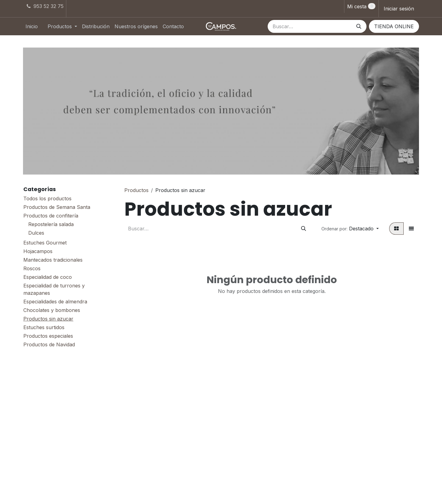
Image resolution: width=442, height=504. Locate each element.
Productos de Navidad (49, 344)
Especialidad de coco (48, 277)
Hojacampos (38, 251)
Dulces (36, 233)
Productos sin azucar (48, 319)
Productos (136, 190)
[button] (350, 229)
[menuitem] (32, 26)
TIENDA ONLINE (394, 26)
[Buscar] (359, 26)
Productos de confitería (51, 216)
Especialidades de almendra (55, 302)
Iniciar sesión (399, 9)
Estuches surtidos (44, 327)
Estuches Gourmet (45, 243)
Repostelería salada (51, 224)
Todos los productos (47, 198)
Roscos (32, 268)
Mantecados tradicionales (53, 260)
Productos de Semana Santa (57, 207)
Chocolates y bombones (52, 310)
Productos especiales (48, 336)
